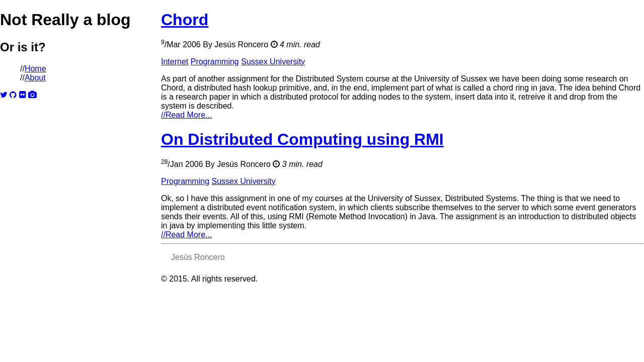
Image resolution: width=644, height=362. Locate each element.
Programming (215, 62)
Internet (175, 62)
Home (35, 69)
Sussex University (273, 62)
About (35, 78)
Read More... (186, 115)
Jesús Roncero (241, 44)
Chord (185, 20)
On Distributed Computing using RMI (302, 139)
